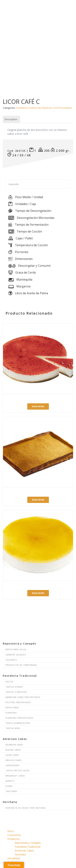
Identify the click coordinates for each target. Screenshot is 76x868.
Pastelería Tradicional (28, 108)
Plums (9, 786)
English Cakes (14, 760)
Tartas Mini (13, 728)
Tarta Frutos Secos (18, 771)
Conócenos (14, 835)
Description (11, 119)
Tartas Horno (14, 687)
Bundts (10, 781)
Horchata (20, 854)
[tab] (11, 119)
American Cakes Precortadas (23, 697)
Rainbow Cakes (14, 745)
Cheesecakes (12, 765)
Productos (14, 839)
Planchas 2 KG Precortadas (57, 108)
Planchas (11, 713)
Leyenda (14, 184)
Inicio (11, 831)
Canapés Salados (16, 655)
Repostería (12, 708)
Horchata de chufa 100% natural (26, 808)
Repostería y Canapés (28, 843)
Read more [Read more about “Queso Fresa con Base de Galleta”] (38, 406)
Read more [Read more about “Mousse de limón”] (38, 593)
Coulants (11, 660)
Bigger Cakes (13, 750)
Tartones (11, 791)
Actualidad (14, 858)
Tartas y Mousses (16, 692)
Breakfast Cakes (15, 776)
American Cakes (24, 851)
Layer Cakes (12, 755)
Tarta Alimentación (18, 723)
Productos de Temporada (21, 665)
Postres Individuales (18, 702)
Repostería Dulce (16, 650)
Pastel (9, 682)
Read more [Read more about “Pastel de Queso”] (38, 500)
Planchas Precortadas (19, 718)
